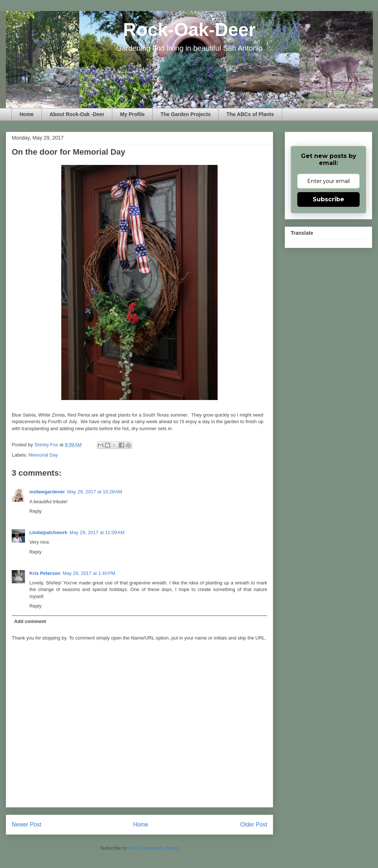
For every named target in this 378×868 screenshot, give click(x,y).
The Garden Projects (186, 114)
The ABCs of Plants (250, 114)
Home (27, 114)
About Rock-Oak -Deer (77, 114)
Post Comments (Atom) (154, 848)
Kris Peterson (45, 573)
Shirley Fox (47, 445)
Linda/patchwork (48, 532)
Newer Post (27, 824)
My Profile (132, 114)
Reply (35, 511)
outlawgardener (47, 492)
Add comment (30, 621)
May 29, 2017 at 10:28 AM (95, 492)
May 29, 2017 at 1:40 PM (89, 573)
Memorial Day (43, 455)
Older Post (254, 824)
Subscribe (328, 199)
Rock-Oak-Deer (189, 30)
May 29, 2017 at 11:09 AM (97, 532)
